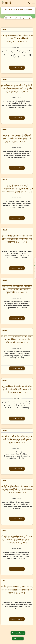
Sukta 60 (30, 9)
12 (35, 277)
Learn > (6, 9)
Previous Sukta (18, 633)
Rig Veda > (17, 9)
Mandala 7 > (23, 9)
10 (35, 274)
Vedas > (11, 9)
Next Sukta (18, 638)
